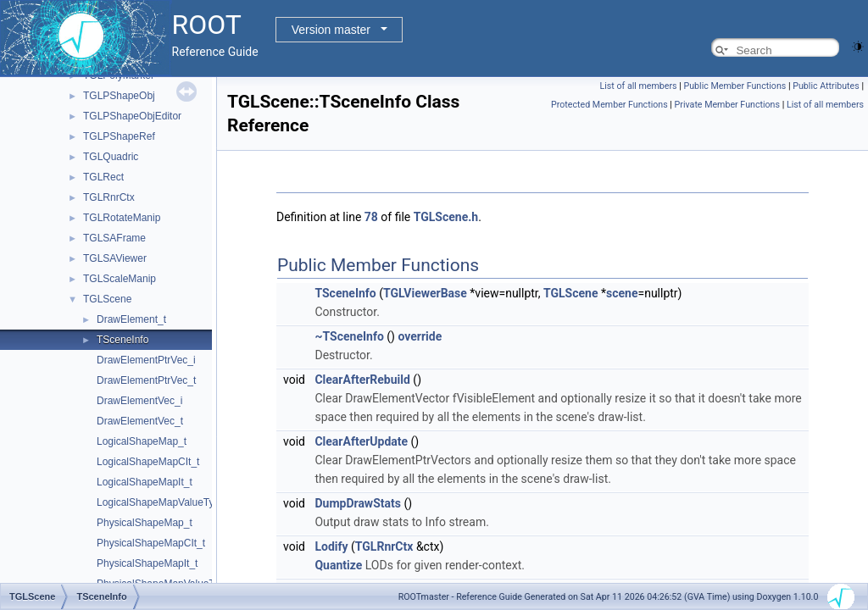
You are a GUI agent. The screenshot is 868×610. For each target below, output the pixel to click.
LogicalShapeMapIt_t (145, 482)
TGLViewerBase (425, 293)
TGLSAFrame (114, 238)
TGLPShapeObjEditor (132, 116)
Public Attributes (826, 86)
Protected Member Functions (609, 105)
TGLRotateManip (122, 218)
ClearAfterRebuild (362, 380)
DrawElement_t (131, 319)
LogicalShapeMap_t (142, 441)
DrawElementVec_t (140, 421)
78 (371, 217)
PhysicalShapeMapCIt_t (151, 543)
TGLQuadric (111, 157)
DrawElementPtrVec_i (146, 360)
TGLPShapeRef (119, 136)
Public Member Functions (735, 86)
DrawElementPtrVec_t (146, 380)
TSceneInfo (122, 340)
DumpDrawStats (358, 503)
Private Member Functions (727, 105)
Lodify (331, 546)
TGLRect (103, 177)
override (420, 336)
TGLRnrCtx (109, 197)
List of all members (639, 86)
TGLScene (107, 299)
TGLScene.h (446, 217)
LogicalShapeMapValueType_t (165, 502)
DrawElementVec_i (139, 401)
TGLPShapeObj (119, 96)
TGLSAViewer (115, 258)
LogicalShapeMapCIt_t (148, 462)
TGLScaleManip (120, 279)
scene (622, 293)
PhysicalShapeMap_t (145, 523)
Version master (331, 30)
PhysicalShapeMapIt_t (147, 563)
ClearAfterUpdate (361, 441)
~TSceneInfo (349, 336)
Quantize (338, 565)
